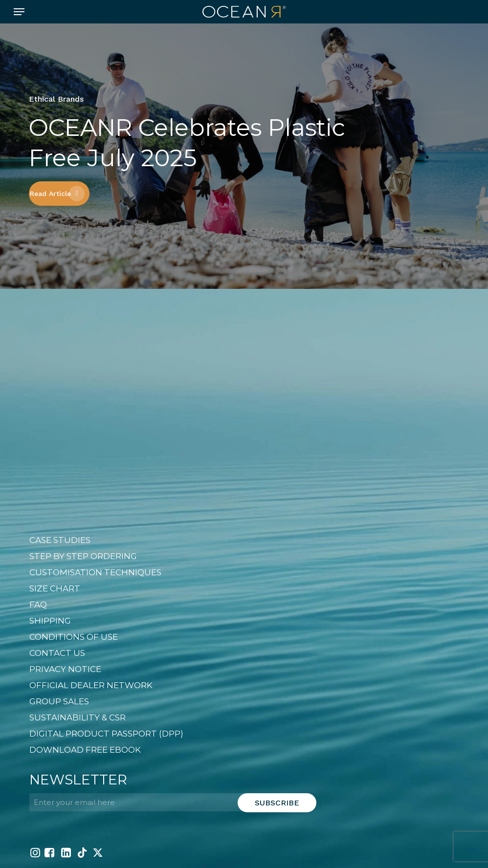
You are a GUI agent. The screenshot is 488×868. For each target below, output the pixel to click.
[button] (19, 12)
